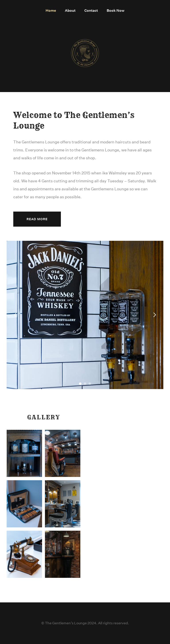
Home (51, 11)
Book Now (116, 11)
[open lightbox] (24, 453)
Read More (37, 219)
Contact (91, 11)
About (70, 11)
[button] (15, 315)
